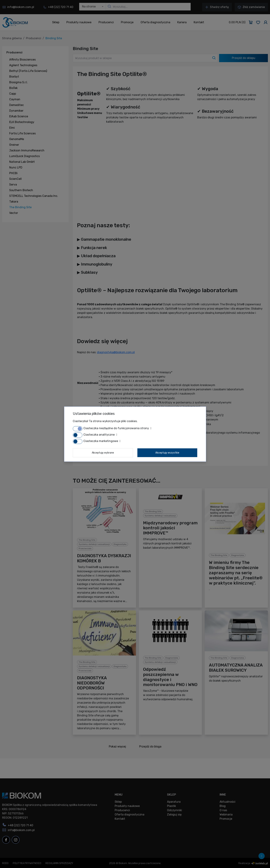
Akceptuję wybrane (103, 453)
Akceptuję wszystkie (167, 453)
